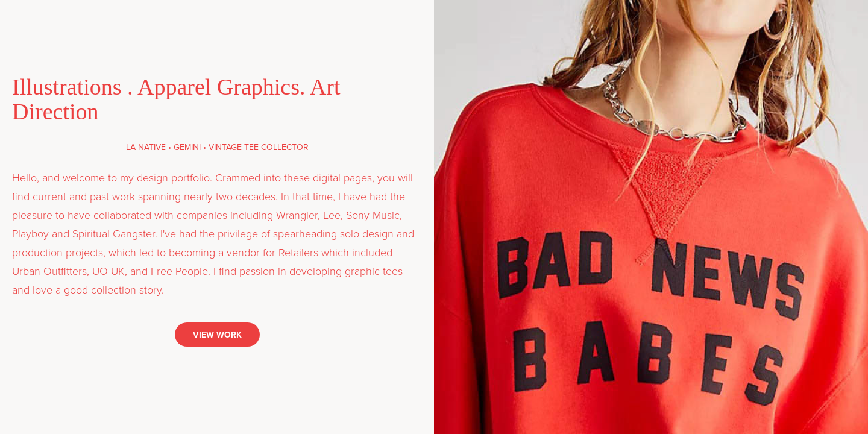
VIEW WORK (217, 335)
